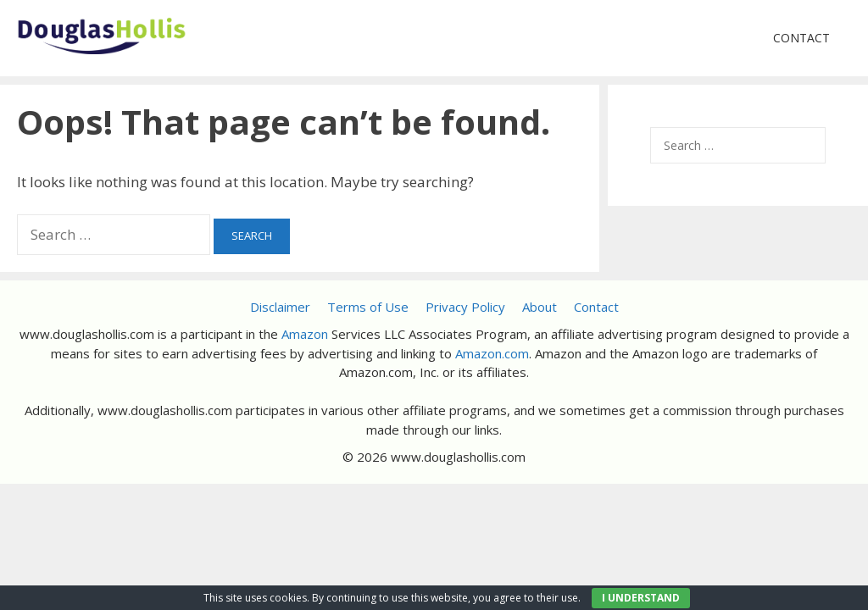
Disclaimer (280, 307)
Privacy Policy (465, 307)
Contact (801, 38)
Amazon (305, 334)
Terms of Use (368, 307)
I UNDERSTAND (641, 598)
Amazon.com (492, 353)
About (540, 307)
